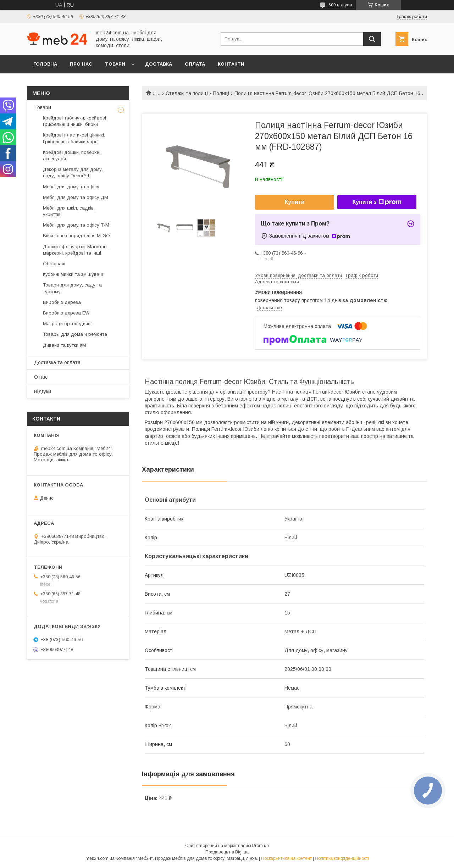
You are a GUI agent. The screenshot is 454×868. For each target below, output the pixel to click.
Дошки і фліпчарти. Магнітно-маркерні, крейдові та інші (76, 250)
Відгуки (43, 391)
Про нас (81, 64)
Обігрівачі (54, 264)
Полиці (221, 93)
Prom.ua (261, 846)
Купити (295, 202)
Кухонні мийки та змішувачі (73, 274)
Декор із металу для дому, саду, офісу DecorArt (73, 173)
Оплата (195, 64)
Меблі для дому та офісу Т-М (76, 225)
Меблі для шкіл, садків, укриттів (69, 211)
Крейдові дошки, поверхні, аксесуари (72, 155)
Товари (115, 64)
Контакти (231, 64)
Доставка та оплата (57, 362)
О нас (41, 377)
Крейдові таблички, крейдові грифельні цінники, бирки (74, 121)
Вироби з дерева (62, 302)
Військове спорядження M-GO (76, 236)
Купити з (377, 202)
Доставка (159, 64)
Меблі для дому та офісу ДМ (76, 197)
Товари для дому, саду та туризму (72, 288)
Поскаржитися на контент (286, 858)
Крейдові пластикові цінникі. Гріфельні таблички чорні (74, 138)
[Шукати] (372, 39)
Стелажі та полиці (187, 93)
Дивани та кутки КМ (65, 345)
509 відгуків (340, 5)
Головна (45, 64)
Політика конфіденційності (342, 858)
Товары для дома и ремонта (75, 334)
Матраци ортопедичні (67, 324)
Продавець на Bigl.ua (227, 852)
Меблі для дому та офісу (71, 187)
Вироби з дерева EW (66, 313)
